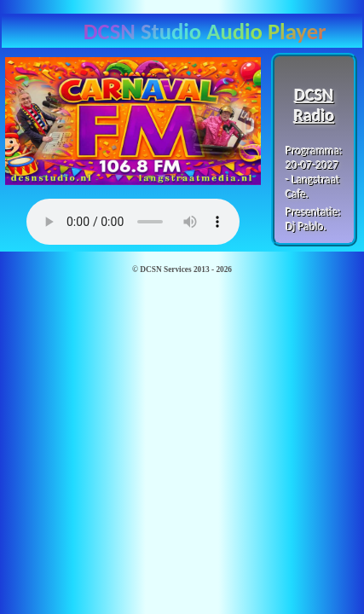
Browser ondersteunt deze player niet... (133, 222)
